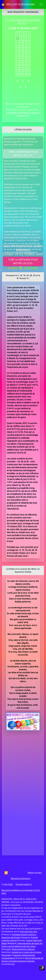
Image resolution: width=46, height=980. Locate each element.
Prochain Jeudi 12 (24, 884)
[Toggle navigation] (41, 4)
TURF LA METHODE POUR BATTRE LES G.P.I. (23, 154)
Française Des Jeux (29, 932)
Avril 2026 (8, 884)
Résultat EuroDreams (21, 878)
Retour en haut (35, 873)
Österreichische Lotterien (23, 949)
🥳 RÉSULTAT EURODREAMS (18, 4)
